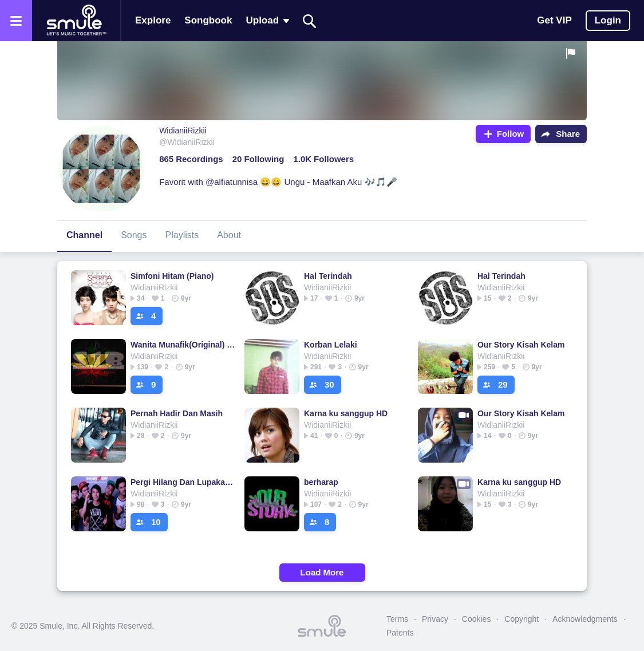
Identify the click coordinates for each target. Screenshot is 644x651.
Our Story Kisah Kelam (521, 345)
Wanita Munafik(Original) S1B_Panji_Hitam (183, 345)
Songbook (208, 20)
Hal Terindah (328, 276)
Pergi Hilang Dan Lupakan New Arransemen (183, 482)
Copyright (521, 619)
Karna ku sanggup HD (346, 413)
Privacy (435, 619)
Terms (397, 619)
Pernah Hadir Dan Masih (177, 413)
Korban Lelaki (331, 345)
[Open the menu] (16, 21)
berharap (321, 482)
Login (608, 20)
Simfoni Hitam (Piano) (172, 276)
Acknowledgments (585, 619)
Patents (400, 633)
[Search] (310, 21)
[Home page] (76, 21)
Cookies (477, 619)
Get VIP (554, 20)
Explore (153, 20)
